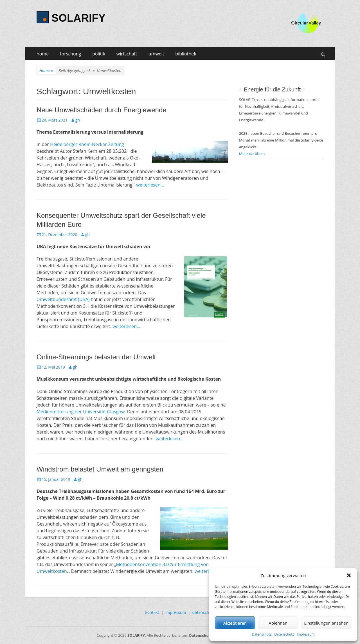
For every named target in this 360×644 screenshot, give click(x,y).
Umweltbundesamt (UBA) (63, 299)
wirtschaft (127, 54)
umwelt (156, 54)
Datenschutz (262, 634)
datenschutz (204, 612)
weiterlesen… (150, 185)
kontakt (152, 612)
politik (99, 54)
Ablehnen (278, 623)
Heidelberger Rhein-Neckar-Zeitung (87, 144)
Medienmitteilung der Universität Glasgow (81, 412)
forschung (70, 54)
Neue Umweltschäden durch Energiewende (102, 110)
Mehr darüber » (252, 154)
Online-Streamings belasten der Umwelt (96, 357)
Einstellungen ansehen (326, 623)
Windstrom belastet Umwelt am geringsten (100, 469)
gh (78, 120)
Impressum (306, 634)
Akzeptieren (235, 623)
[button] (349, 575)
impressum (176, 612)
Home (46, 70)
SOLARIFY (78, 18)
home (43, 54)
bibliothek (186, 54)
